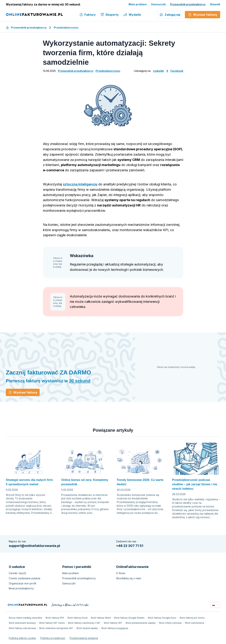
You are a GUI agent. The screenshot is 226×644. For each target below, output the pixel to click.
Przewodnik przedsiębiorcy (188, 4)
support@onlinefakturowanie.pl (34, 546)
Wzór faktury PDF (55, 618)
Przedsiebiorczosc (66, 28)
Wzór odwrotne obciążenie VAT (56, 628)
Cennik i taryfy (17, 573)
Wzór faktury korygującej (115, 628)
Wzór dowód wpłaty (87, 628)
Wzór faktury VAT (113, 623)
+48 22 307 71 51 (130, 546)
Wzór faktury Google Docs (162, 618)
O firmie (121, 573)
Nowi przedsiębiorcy (21, 588)
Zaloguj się (170, 15)
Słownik (215, 4)
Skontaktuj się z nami (129, 578)
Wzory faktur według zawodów (25, 618)
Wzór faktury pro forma (192, 618)
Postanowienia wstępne (84, 638)
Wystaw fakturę (23, 392)
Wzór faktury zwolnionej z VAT (84, 623)
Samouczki (158, 4)
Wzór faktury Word (101, 618)
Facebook (177, 71)
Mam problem (138, 4)
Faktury (88, 15)
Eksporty (110, 15)
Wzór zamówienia (194, 623)
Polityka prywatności (53, 638)
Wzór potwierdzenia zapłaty (141, 623)
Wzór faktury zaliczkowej (22, 628)
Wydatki (132, 15)
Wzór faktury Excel (77, 618)
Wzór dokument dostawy (22, 623)
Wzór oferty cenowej (170, 623)
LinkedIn (159, 71)
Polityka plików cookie (22, 638)
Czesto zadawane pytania (24, 578)
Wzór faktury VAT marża (52, 623)
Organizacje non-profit (22, 583)
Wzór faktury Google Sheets (129, 618)
